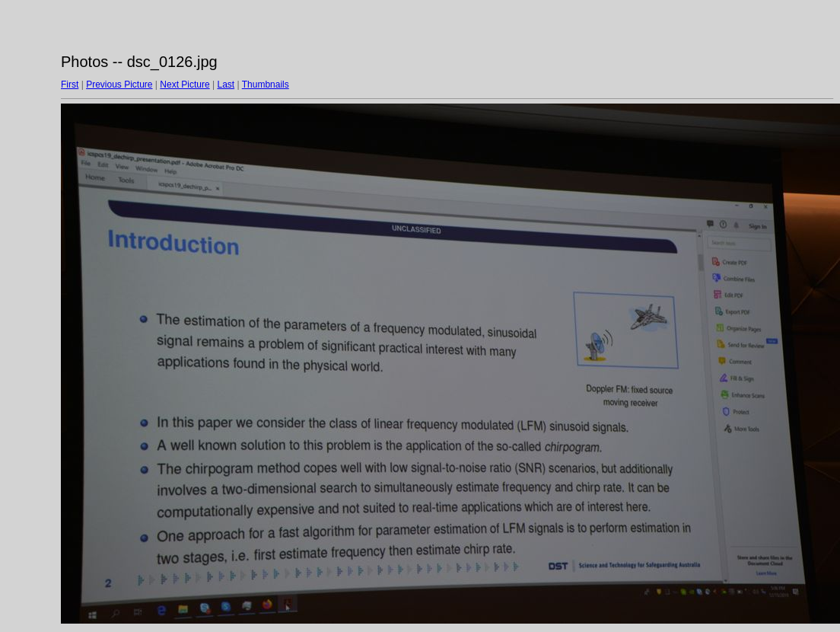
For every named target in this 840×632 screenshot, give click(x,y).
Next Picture (185, 85)
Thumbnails (266, 85)
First (70, 85)
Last (226, 85)
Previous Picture (119, 85)
